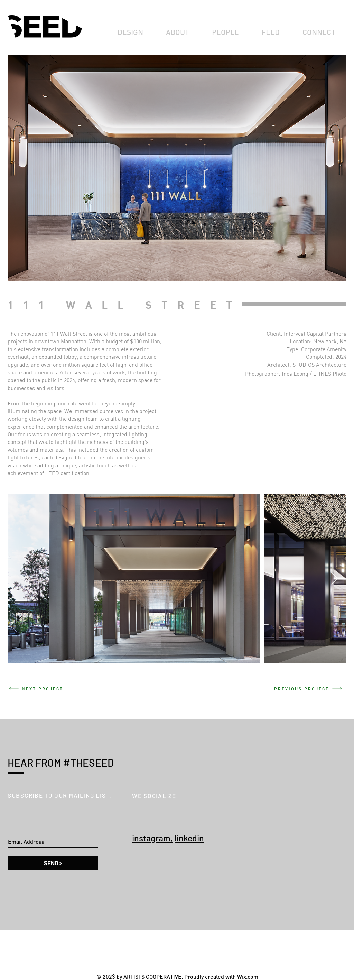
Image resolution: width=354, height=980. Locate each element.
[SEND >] (53, 863)
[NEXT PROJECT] (46, 688)
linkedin (189, 838)
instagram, (152, 838)
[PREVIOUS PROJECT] (308, 688)
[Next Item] (334, 579)
